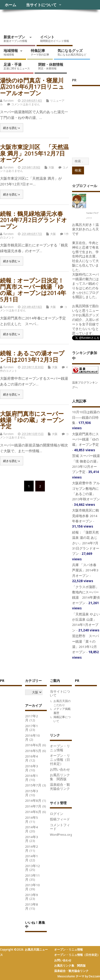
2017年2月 (32, 718)
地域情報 (11, 52)
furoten (9, 101)
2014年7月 (33, 806)
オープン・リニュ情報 (60, 748)
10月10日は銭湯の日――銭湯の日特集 (86, 417)
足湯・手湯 (17, 66)
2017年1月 (32, 728)
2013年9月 (32, 897)
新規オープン (15, 39)
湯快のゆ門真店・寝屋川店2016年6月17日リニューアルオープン (32, 87)
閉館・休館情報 (51, 66)
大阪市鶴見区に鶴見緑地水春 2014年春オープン (85, 516)
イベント (55, 39)
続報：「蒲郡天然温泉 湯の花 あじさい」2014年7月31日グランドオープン (86, 543)
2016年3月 (32, 768)
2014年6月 (33, 812)
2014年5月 (32, 820)
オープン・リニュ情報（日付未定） (60, 760)
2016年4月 (32, 758)
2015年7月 (33, 785)
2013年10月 (32, 887)
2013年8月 (32, 906)
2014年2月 (32, 849)
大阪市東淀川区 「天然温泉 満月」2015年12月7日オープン (34, 153)
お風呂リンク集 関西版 (60, 777)
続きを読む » (12, 128)
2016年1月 (32, 778)
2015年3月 (32, 793)
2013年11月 (32, 877)
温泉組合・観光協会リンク (60, 787)
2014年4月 (32, 829)
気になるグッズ (72, 52)
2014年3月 (32, 839)
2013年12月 (32, 868)
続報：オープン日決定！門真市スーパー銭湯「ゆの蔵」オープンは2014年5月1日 (33, 290)
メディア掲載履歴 (62, 711)
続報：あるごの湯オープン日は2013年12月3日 (32, 356)
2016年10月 (32, 738)
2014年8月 (33, 801)
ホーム (11, 5)
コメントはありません (26, 104)
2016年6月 (33, 745)
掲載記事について (62, 719)
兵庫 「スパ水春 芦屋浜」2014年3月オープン (85, 570)
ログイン (57, 814)
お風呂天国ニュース (37, 20)
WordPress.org (61, 835)
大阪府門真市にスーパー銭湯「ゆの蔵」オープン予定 (32, 420)
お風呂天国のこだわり (62, 703)
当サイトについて (41, 5)
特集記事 (40, 52)
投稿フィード (60, 819)
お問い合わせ (60, 769)
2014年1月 (32, 858)
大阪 (51, 167)
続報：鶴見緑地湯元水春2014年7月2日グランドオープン (34, 220)
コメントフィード (60, 827)
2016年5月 (33, 751)
